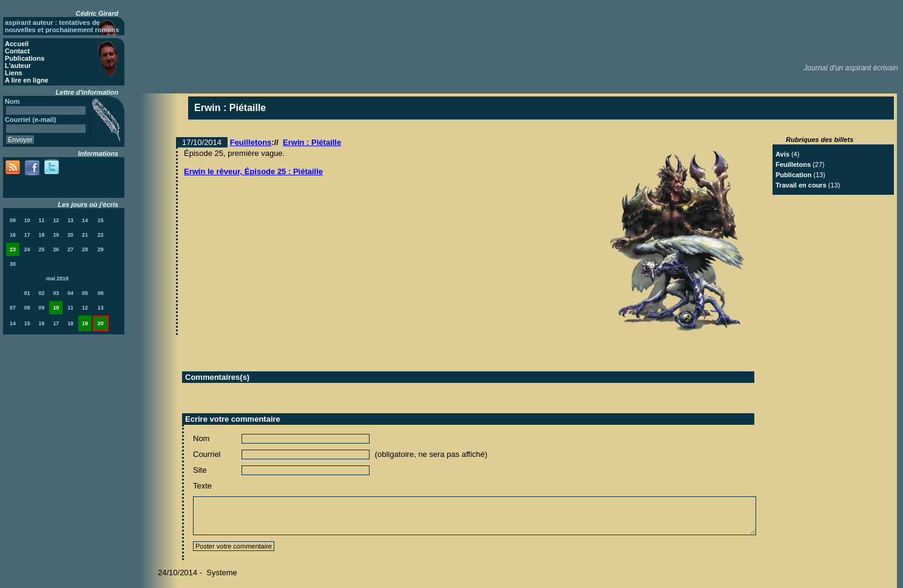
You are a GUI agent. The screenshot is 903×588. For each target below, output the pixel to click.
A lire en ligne (27, 80)
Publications (25, 58)
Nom (201, 438)
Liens (14, 73)
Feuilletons (251, 142)
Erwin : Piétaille (312, 142)
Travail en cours (801, 185)
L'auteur (18, 66)
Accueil (17, 44)
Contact (17, 51)
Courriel (207, 454)
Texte (202, 486)
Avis (783, 154)
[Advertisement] (679, 30)
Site (200, 470)
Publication (793, 175)
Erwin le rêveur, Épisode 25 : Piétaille (253, 171)
